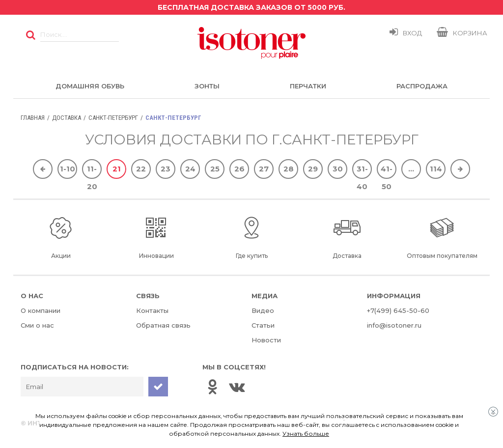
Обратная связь (163, 325)
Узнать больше (306, 434)
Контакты (152, 310)
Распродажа (422, 86)
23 (166, 169)
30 (338, 169)
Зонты (207, 86)
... (411, 169)
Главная (33, 118)
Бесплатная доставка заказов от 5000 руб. (251, 7)
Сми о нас (37, 325)
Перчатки (308, 86)
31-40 (362, 171)
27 (264, 169)
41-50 (387, 171)
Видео (263, 310)
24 (190, 169)
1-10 (68, 169)
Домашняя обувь (90, 86)
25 (215, 169)
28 (289, 169)
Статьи (263, 325)
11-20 (92, 171)
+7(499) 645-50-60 (398, 310)
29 (313, 169)
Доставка (67, 118)
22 (141, 169)
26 (239, 169)
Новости (266, 340)
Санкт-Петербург (113, 118)
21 (117, 169)
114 (436, 169)
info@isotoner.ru (394, 325)
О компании (41, 310)
